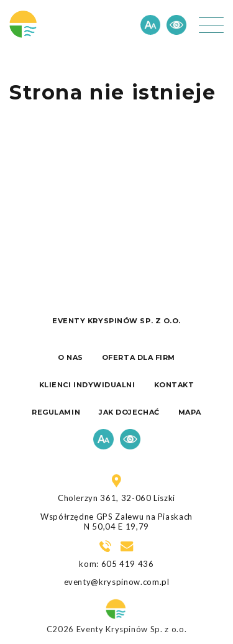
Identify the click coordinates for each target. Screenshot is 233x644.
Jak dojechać (129, 412)
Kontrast (176, 25)
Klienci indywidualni (87, 385)
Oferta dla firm (139, 357)
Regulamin (56, 412)
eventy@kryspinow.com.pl (117, 582)
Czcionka (150, 25)
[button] (211, 25)
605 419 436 (128, 564)
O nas (71, 357)
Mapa (190, 412)
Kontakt (174, 385)
